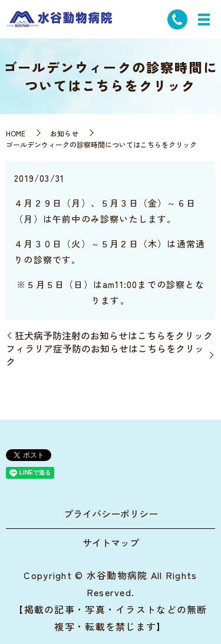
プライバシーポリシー (111, 514)
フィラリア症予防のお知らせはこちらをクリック (105, 355)
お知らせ (64, 133)
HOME (16, 133)
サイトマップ (111, 542)
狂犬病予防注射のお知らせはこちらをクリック (114, 335)
